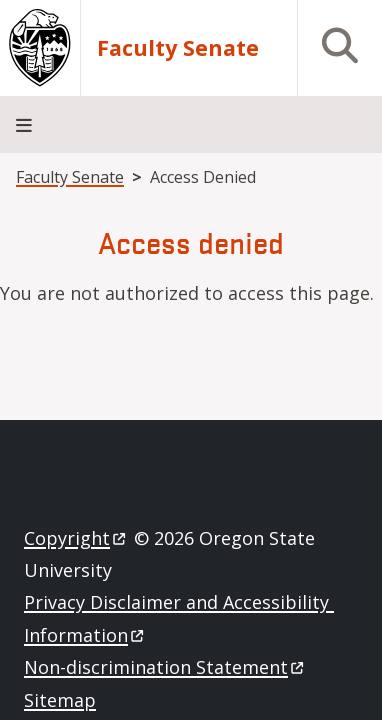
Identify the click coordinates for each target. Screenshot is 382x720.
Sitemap (60, 700)
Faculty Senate (178, 48)
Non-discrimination (165, 667)
